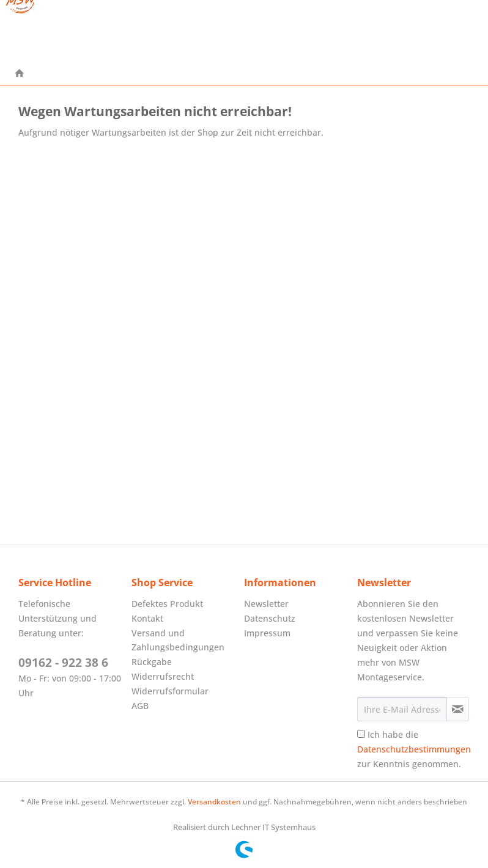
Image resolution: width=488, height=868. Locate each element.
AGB (140, 706)
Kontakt (147, 618)
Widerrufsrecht (163, 676)
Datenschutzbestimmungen (414, 749)
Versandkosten (214, 802)
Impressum (267, 633)
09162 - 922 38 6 (63, 663)
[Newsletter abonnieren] (458, 709)
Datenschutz (270, 618)
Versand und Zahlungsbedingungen (178, 640)
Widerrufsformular (170, 691)
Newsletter (266, 604)
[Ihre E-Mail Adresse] (402, 709)
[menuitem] (20, 74)
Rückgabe (152, 662)
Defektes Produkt (167, 604)
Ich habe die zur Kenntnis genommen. (414, 749)
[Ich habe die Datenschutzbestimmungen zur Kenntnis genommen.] (361, 734)
